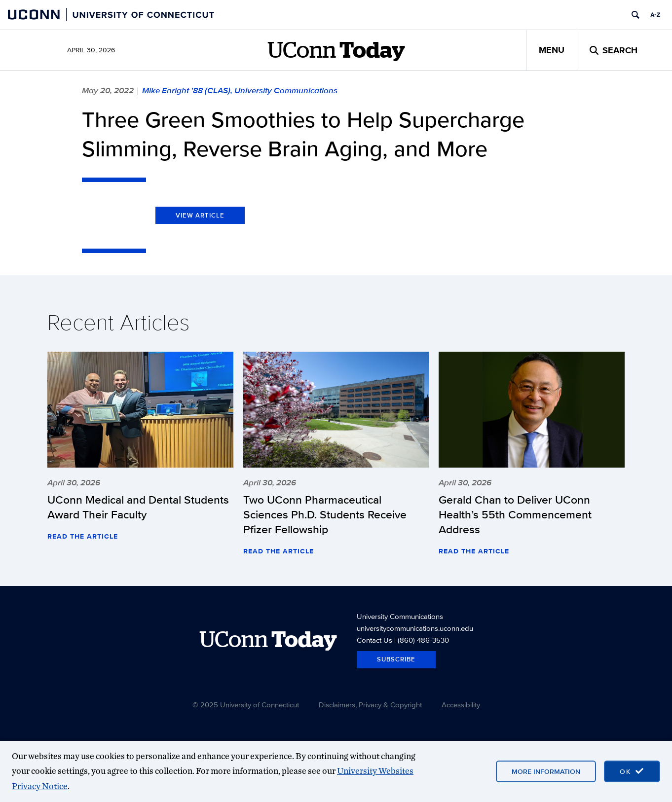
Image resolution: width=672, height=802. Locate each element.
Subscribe (396, 659)
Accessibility (461, 705)
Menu (552, 50)
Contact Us (374, 640)
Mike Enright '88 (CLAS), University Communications (240, 90)
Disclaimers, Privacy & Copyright (370, 705)
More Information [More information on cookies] (546, 771)
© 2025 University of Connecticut (246, 705)
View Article (200, 215)
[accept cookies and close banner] (632, 771)
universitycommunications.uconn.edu (415, 628)
